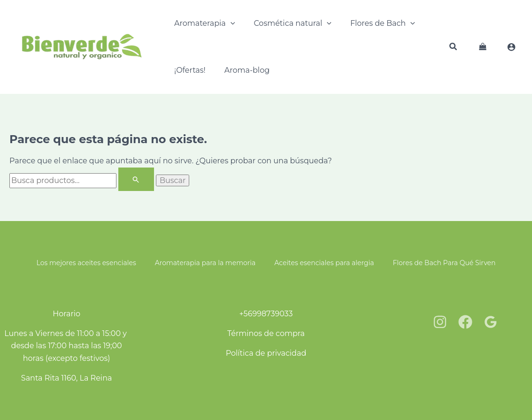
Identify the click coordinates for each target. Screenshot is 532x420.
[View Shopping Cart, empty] (482, 47)
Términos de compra (266, 333)
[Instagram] (440, 322)
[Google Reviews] (491, 322)
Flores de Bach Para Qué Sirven (444, 263)
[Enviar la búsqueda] (136, 179)
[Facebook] (465, 322)
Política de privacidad (266, 353)
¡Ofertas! (190, 70)
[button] (454, 48)
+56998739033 (266, 314)
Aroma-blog (247, 70)
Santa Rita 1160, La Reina (67, 378)
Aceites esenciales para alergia (324, 263)
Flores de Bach (383, 23)
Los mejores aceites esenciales (86, 263)
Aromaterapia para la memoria (205, 263)
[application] (231, 23)
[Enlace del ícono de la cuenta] (511, 47)
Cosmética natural (293, 23)
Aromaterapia (204, 23)
